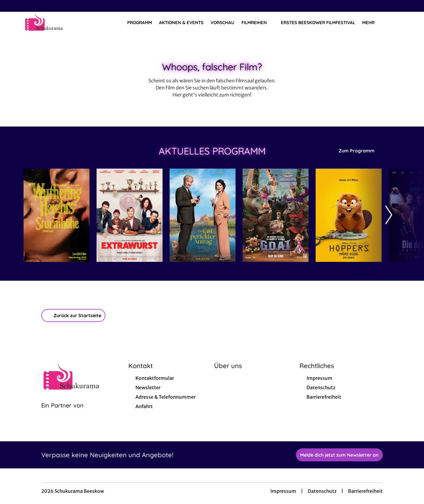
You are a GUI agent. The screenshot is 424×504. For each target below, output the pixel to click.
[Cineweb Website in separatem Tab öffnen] (62, 413)
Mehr (372, 23)
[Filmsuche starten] (395, 22)
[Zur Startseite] (65, 22)
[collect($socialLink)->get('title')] (11, 6)
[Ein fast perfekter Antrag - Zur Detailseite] (203, 215)
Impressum (283, 491)
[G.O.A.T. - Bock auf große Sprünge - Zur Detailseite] (276, 215)
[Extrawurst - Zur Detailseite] (130, 215)
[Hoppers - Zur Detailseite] (349, 215)
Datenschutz (322, 491)
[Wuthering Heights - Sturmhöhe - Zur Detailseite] (57, 215)
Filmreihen (258, 23)
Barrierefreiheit (365, 491)
